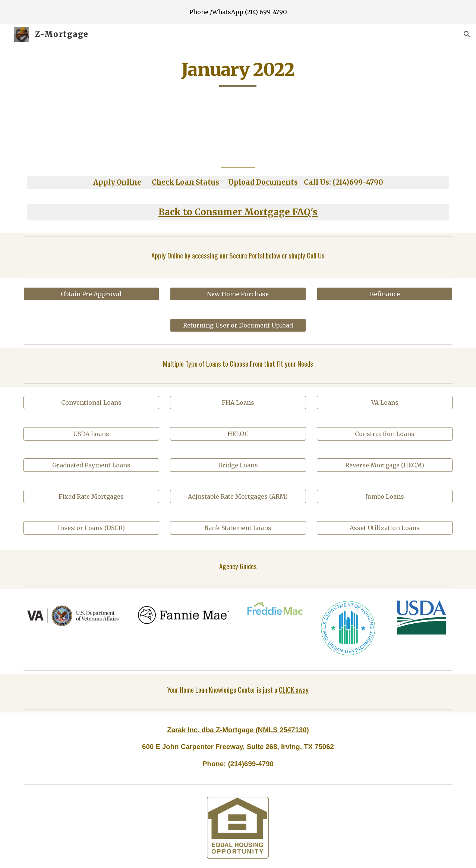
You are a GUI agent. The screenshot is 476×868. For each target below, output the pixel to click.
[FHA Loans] (238, 402)
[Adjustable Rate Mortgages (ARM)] (238, 496)
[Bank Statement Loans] (238, 528)
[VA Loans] (385, 402)
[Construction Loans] (385, 434)
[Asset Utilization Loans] (385, 528)
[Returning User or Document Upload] (238, 325)
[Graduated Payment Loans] (91, 465)
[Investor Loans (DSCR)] (91, 528)
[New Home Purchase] (238, 294)
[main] (238, 73)
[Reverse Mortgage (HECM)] (385, 465)
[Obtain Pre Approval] (91, 294)
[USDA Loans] (91, 434)
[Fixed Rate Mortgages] (91, 496)
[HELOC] (238, 434)
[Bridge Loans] (238, 465)
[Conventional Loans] (91, 402)
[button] (467, 34)
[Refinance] (385, 294)
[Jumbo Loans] (385, 496)
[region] (238, 12)
